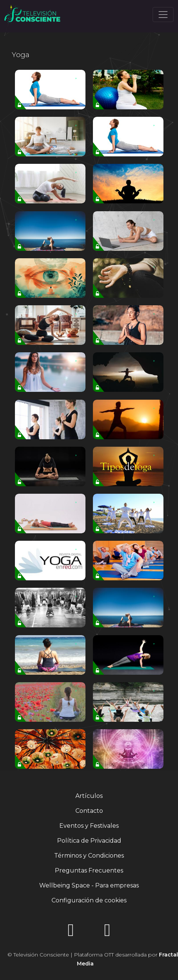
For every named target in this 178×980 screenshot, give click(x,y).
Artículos (89, 796)
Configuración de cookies (89, 900)
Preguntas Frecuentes (89, 870)
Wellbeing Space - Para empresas (89, 885)
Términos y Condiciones (89, 856)
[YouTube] (107, 932)
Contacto (89, 811)
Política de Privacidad (89, 841)
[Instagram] (71, 932)
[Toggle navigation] (163, 15)
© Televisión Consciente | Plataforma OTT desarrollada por (93, 959)
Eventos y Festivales (89, 826)
